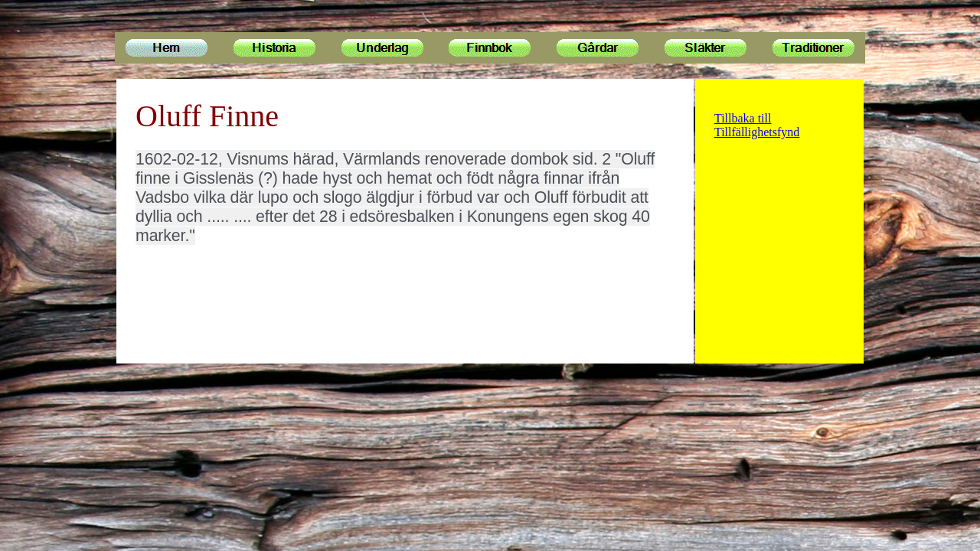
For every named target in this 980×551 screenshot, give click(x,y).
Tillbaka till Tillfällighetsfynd (757, 125)
